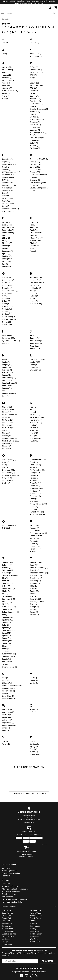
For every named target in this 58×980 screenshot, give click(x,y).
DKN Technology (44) (38, 183)
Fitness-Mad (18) (36, 238)
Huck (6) (33, 298)
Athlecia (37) (7, 88)
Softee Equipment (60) (11, 612)
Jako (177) (34, 336)
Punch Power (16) (37, 512)
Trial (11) (33, 604)
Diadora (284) (35, 172)
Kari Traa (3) (7, 370)
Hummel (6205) (36, 304)
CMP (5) (5, 180)
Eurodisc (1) (7, 267)
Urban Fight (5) (8, 696)
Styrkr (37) (6, 649)
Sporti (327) (7, 633)
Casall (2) (6, 167)
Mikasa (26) (7, 436)
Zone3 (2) (34, 749)
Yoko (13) (6, 741)
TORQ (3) (34, 596)
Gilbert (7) (6, 301)
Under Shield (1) (9, 691)
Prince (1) (34, 499)
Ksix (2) (5, 391)
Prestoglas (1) (35, 496)
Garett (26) (6, 283)
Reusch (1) (34, 541)
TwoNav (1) (34, 615)
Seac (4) (5, 581)
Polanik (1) (34, 478)
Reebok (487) (35, 531)
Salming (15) (7, 565)
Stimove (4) (7, 646)
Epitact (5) (6, 254)
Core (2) (5, 193)
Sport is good (35, 948)
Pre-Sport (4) (35, 491)
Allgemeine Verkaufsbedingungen (15, 911)
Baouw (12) (34, 83)
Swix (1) (5, 664)
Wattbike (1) (7, 715)
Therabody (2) (35, 581)
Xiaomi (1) (34, 710)
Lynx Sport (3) (35, 370)
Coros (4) (6, 196)
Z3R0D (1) (34, 741)
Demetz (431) (35, 167)
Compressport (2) (9, 185)
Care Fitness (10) (9, 164)
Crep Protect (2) (8, 204)
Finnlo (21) (34, 230)
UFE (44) (6, 680)
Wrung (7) (6, 728)
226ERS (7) (34, 43)
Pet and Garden (36, 935)
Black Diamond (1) (37, 104)
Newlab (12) (35, 425)
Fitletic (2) (34, 235)
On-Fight (5, 964)
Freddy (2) (34, 248)
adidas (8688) (7, 70)
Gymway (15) (7, 325)
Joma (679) (34, 346)
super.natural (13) (9, 654)
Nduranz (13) (35, 415)
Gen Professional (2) (10, 291)
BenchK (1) (34, 91)
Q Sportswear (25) (9, 525)
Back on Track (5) (37, 70)
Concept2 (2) (7, 188)
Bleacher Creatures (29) (39, 109)
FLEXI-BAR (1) (36, 241)
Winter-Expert (35, 964)
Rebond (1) (34, 525)
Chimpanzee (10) (9, 177)
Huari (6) (33, 293)
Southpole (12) (8, 617)
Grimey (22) (7, 322)
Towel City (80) (36, 599)
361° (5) (5, 54)
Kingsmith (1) (7, 386)
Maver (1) (6, 417)
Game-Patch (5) (8, 280)
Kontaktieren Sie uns (29, 837)
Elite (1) (5, 241)
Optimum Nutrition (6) (10, 475)
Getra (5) (6, 296)
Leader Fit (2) (35, 362)
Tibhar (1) (34, 586)
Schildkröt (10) (8, 570)
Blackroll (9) (34, 106)
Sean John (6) (8, 583)
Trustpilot (45, 867)
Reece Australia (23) (38, 536)
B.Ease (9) (34, 67)
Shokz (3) (6, 591)
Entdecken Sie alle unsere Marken (29, 816)
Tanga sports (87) (37, 562)
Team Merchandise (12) (39, 568)
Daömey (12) (35, 162)
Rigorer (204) (35, 546)
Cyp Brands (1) (8, 211)
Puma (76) (34, 507)
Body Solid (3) (35, 125)
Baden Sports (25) (37, 72)
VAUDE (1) (34, 678)
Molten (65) (7, 446)
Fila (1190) (34, 227)
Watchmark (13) (8, 712)
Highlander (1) (35, 288)
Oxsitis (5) (6, 483)
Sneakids (33, 945)
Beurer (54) (34, 96)
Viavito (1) (34, 683)
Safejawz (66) (7, 562)
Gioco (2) (6, 304)
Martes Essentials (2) (10, 415)
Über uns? (6, 905)
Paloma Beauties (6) (38, 460)
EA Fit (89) (6, 222)
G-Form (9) (6, 278)
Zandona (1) (35, 744)
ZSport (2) (34, 752)
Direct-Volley (7, 937)
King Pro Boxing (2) (10, 383)
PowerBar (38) (36, 483)
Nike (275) (34, 433)
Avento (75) (7, 96)
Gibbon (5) (6, 298)
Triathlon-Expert (36, 956)
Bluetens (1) (35, 117)
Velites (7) (34, 680)
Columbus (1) (7, 183)
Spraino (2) (6, 636)
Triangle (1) (34, 607)
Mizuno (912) (7, 444)
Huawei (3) (34, 296)
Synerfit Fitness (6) (9, 667)
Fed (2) (33, 225)
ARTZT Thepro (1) (9, 80)
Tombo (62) (34, 591)
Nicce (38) (34, 430)
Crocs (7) (6, 206)
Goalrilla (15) (7, 312)
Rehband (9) (35, 538)
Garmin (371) (7, 285)
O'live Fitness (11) (9, 460)
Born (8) (33, 135)
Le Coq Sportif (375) (38, 359)
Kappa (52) (6, 367)
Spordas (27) (7, 628)
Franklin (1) (34, 246)
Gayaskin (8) (7, 288)
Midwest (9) (7, 433)
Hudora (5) (34, 301)
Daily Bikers (6, 932)
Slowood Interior (36, 937)
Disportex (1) (35, 180)
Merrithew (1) (7, 425)
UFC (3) (5, 678)
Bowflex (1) (34, 140)
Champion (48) (8, 175)
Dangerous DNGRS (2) (39, 159)
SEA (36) (6, 578)
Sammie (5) (7, 568)
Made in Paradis (8, 958)
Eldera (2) (6, 238)
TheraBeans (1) (36, 578)
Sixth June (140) (9, 599)
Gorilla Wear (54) (9, 317)
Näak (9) (33, 407)
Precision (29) (35, 494)
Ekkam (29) (7, 235)
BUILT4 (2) (34, 143)
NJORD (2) (34, 441)
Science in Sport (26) (10, 575)
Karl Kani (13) (7, 373)
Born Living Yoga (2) (38, 138)
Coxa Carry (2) (8, 198)
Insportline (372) (8, 338)
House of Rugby (8, 953)
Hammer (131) (36, 280)
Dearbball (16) (35, 164)
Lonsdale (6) (35, 367)
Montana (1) (7, 449)
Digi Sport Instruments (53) (40, 175)
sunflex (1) (6, 651)
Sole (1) (5, 615)
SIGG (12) (6, 594)
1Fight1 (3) (6, 43)
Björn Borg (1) (35, 101)
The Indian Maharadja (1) (40, 573)
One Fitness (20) (9, 473)
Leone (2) (34, 365)
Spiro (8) (5, 625)
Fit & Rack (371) (36, 233)
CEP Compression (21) (11, 172)
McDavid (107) (8, 420)
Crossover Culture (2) (10, 209)
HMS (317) (34, 291)
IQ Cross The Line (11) (11, 341)
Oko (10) (6, 467)
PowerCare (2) (36, 486)
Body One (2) (35, 122)
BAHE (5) (34, 75)
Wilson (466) (7, 720)
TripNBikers (34, 958)
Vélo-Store (34, 961)
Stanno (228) (7, 641)
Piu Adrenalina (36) (37, 470)
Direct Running (7, 935)
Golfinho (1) (7, 314)
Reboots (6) (34, 528)
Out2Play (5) (7, 478)
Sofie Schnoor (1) (9, 607)
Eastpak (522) (8, 225)
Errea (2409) (7, 261)
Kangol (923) (7, 365)
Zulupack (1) (35, 754)
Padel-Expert (7, 966)
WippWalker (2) (8, 723)
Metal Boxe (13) (8, 428)
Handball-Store (8, 950)
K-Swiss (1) (7, 359)
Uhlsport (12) (7, 683)
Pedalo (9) (34, 467)
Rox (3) (33, 552)
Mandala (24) (7, 407)
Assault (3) (6, 86)
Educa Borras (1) (9, 233)
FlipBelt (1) (34, 243)
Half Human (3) (36, 278)
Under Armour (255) (10, 688)
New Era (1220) (36, 420)
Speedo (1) (6, 623)
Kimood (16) (7, 380)
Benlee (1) (34, 93)
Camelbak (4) (7, 159)
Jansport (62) (35, 338)
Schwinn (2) (7, 573)
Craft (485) (6, 201)
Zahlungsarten (7, 919)
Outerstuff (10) (8, 481)
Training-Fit (34, 950)
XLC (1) (33, 712)
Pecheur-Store (36, 932)
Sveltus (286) (7, 662)
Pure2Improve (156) (38, 514)
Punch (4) (34, 509)
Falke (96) (34, 222)
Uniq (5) (5, 693)
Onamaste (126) (8, 470)
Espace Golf (6, 940)
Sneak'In (33, 943)
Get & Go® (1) (8, 293)
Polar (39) (34, 481)
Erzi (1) (5, 264)
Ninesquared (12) (37, 438)
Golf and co (6, 948)
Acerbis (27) (7, 67)
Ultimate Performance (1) (12, 686)
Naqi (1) (33, 410)
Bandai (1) (34, 80)
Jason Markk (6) (36, 341)
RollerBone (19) (36, 549)
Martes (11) (7, 412)
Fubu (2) (33, 251)
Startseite (5, 19)
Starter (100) (7, 643)
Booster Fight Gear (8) (39, 133)
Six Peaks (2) (7, 596)
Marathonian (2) (8, 410)
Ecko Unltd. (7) (8, 227)
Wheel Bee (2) (8, 717)
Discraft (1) (34, 177)
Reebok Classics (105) (39, 533)
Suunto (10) (7, 659)
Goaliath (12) (7, 309)
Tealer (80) (34, 565)
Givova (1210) (8, 306)
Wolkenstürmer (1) (9, 725)
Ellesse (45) (7, 246)
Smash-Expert (35, 940)
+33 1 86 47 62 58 (29, 844)
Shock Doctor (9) (9, 589)
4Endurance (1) (36, 56)
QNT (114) (6, 528)
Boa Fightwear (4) (37, 119)
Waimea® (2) (7, 710)
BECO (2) (34, 88)
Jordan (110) (35, 349)
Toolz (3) (33, 594)
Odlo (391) (6, 465)
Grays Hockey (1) (9, 319)
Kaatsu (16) (7, 362)
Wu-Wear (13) (8, 731)
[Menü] (3, 14)
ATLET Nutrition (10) (10, 91)
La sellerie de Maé (9, 956)
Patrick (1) (34, 462)
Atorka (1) (6, 93)
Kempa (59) (7, 375)
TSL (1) (33, 609)
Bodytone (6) (35, 130)
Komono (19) (7, 388)
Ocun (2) (6, 462)
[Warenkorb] (56, 8)
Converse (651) (8, 190)
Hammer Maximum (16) (39, 283)
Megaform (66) (8, 423)
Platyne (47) (35, 475)
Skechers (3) (7, 602)
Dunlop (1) (34, 190)
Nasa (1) (33, 412)
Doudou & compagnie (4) (40, 188)
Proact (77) (34, 501)
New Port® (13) (36, 423)
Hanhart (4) (34, 285)
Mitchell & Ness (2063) (11, 441)
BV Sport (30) (35, 148)
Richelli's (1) (35, 544)
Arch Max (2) (7, 78)
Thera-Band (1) (36, 575)
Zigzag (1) (34, 747)
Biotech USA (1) (36, 99)
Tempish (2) (34, 570)
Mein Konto (6, 890)
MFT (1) (5, 430)
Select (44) (6, 586)
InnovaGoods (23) (9, 336)
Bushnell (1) (35, 146)
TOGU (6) (34, 589)
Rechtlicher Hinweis (9, 916)
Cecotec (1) (7, 170)
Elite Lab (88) (7, 243)
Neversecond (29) (37, 417)
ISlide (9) (6, 343)
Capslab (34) (7, 162)
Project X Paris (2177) (38, 504)
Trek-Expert (34, 953)
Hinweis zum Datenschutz (12, 924)
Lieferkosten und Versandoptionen (15, 921)
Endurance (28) (8, 251)
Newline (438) (35, 428)
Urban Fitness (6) (9, 699)
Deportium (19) (36, 170)
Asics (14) (6, 83)
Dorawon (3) (35, 185)
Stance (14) (7, 638)
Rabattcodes (7, 898)
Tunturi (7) (34, 612)
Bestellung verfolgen (10, 892)
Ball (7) (33, 78)
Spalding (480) (8, 620)
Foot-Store (6, 943)
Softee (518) (7, 609)
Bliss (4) (33, 114)
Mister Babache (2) (9, 438)
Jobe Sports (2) (36, 343)
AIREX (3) (6, 72)
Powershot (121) (36, 488)
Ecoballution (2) (8, 230)
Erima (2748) (7, 259)
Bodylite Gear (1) (36, 127)
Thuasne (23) (35, 583)
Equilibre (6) (7, 256)
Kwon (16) (6, 396)
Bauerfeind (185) (36, 86)
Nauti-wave (6, 961)
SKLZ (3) (6, 604)
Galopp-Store (7, 945)
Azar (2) (5, 99)
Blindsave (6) (35, 112)
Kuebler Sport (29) (9, 393)
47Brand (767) (35, 54)
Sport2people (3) (9, 630)
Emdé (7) (6, 248)
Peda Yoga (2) (35, 465)
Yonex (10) (6, 744)
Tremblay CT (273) (37, 602)
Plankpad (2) (35, 473)
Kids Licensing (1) (9, 378)
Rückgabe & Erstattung (11, 913)
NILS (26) (34, 436)
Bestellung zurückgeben (26, 878)
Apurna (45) (7, 75)
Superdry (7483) (8, 656)
